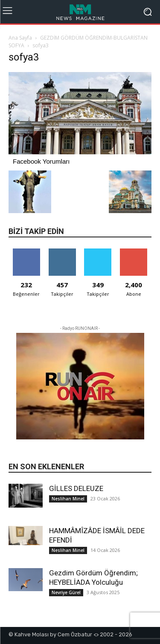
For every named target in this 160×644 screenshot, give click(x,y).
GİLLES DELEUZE (76, 488)
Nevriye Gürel (66, 592)
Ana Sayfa (20, 38)
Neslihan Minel (68, 499)
